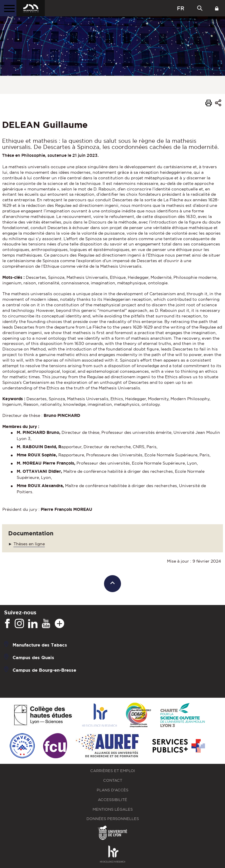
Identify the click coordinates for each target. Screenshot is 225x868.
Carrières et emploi (113, 771)
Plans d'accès (112, 790)
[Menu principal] (8, 8)
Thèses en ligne (29, 544)
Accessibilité (112, 800)
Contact (113, 780)
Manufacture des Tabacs (40, 645)
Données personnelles (113, 819)
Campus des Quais (33, 658)
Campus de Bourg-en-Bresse (44, 670)
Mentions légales (113, 809)
